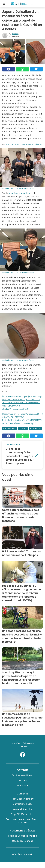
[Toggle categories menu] (4, 4)
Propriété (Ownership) (23, 814)
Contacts (23, 780)
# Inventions (9, 429)
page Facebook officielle (21, 193)
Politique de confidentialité (22, 836)
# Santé (23, 429)
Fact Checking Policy (22, 799)
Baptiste (15, 34)
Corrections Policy (23, 804)
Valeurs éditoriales (23, 809)
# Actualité (35, 429)
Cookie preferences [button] (23, 841)
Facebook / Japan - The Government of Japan (23, 144)
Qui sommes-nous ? (23, 775)
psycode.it (23, 786)
